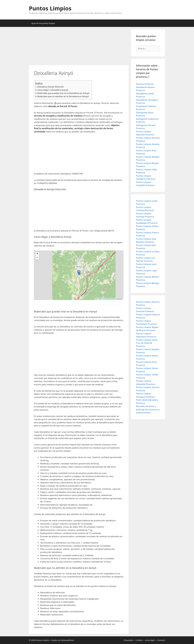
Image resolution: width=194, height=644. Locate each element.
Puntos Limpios (50, 8)
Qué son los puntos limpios (43, 23)
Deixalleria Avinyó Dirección (51, 87)
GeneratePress (67, 640)
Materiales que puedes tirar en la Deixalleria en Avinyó (63, 93)
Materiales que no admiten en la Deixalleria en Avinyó (63, 96)
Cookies (139, 640)
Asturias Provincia (145, 84)
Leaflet (98, 299)
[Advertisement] (79, 47)
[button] (79, 273)
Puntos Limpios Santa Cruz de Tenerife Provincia (147, 343)
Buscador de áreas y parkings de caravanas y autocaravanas (148, 409)
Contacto (161, 640)
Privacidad (128, 640)
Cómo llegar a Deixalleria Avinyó (53, 90)
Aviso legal (150, 640)
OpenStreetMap (110, 299)
